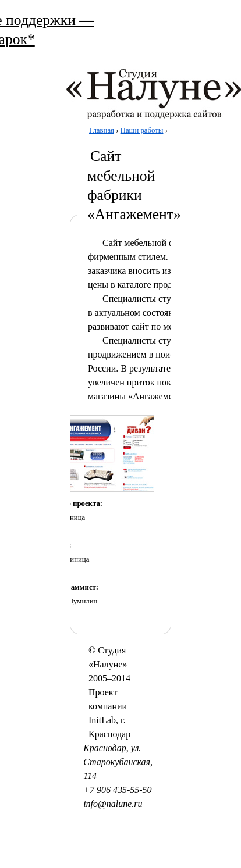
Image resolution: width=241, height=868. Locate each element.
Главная (102, 130)
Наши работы (142, 130)
